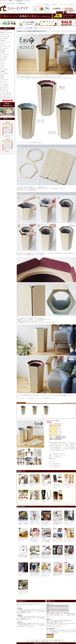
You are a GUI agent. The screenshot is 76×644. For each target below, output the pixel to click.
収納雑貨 (3, 40)
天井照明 (3, 50)
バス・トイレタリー (5, 42)
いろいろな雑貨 (4, 30)
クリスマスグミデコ (5, 97)
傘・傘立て (3, 60)
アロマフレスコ (4, 91)
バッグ (3, 62)
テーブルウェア (4, 69)
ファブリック (4, 81)
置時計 (3, 77)
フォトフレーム (4, 48)
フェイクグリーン (5, 34)
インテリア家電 (4, 85)
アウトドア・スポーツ (6, 36)
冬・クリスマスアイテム (6, 95)
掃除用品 (3, 52)
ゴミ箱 (3, 44)
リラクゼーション (5, 87)
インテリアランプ (5, 54)
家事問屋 (3, 71)
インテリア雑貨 (4, 38)
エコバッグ (3, 64)
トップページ (20, 28)
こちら (52, 613)
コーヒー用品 (4, 58)
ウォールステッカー (5, 46)
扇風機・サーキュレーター (7, 32)
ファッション (4, 83)
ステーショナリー (5, 79)
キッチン (3, 67)
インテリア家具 (4, 73)
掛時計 (3, 75)
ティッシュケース (5, 56)
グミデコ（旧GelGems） (6, 93)
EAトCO (3, 66)
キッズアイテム (4, 89)
